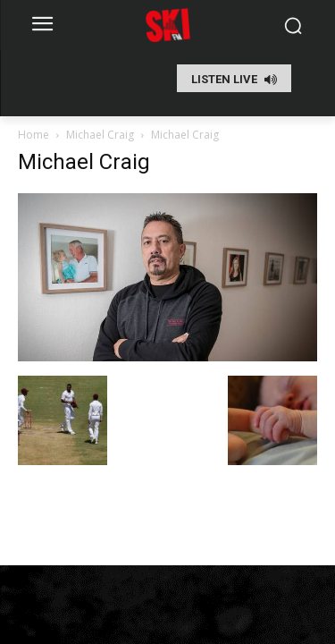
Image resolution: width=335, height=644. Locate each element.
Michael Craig (100, 135)
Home (33, 135)
